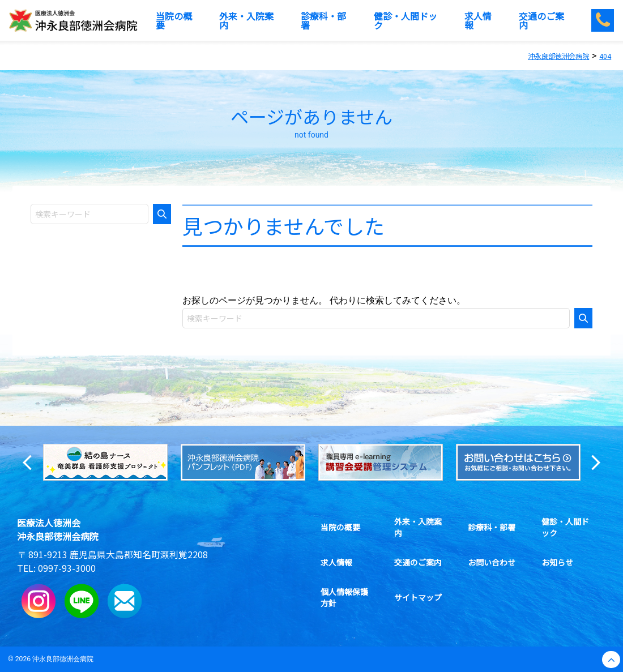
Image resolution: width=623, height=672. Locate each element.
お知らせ (557, 562)
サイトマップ (418, 597)
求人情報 (336, 562)
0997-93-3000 (67, 568)
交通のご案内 (418, 562)
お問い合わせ (492, 562)
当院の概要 (340, 527)
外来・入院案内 (422, 527)
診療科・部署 (492, 527)
